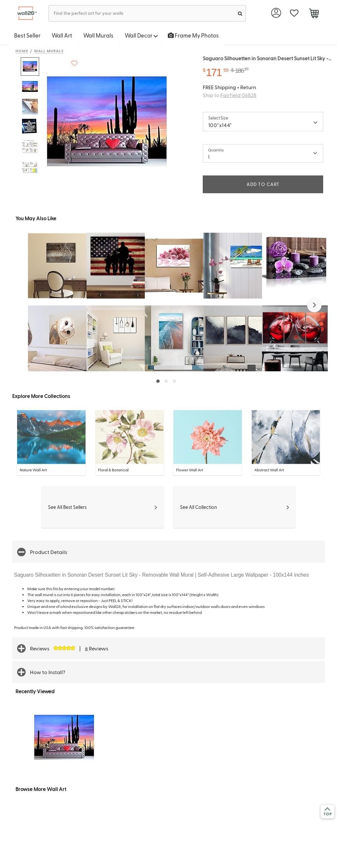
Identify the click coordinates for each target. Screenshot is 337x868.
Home (22, 51)
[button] (314, 305)
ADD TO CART (263, 184)
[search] (240, 13)
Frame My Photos (193, 35)
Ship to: (230, 95)
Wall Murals (98, 35)
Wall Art (62, 35)
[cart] (314, 14)
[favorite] (294, 13)
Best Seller (27, 35)
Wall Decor (141, 35)
